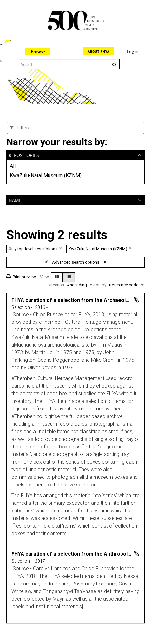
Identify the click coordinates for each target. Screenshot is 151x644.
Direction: (56, 285)
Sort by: (100, 285)
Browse (38, 52)
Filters (20, 128)
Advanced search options (76, 262)
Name (15, 200)
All (13, 166)
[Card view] (57, 277)
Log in (133, 51)
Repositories (24, 155)
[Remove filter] (61, 248)
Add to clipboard (136, 300)
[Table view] (69, 277)
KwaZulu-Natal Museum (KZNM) (46, 175)
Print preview (21, 277)
